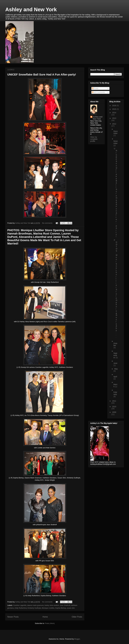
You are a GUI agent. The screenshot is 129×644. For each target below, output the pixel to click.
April (115, 377)
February (115, 393)
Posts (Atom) (50, 623)
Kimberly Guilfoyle (34, 608)
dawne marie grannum (35, 605)
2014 (114, 113)
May (116, 369)
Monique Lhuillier (48, 608)
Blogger (77, 639)
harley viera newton (52, 605)
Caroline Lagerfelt (20, 605)
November (116, 142)
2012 (114, 124)
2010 (114, 407)
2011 (114, 401)
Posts (95, 88)
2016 (114, 106)
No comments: (48, 223)
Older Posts (77, 617)
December (116, 132)
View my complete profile (94, 139)
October (115, 344)
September (115, 355)
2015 (114, 109)
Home (45, 617)
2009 (114, 412)
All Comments (98, 92)
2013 (114, 118)
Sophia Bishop (61, 608)
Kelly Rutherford (21, 608)
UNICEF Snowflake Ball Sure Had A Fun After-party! (42, 75)
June (115, 363)
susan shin (71, 608)
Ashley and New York (31, 9)
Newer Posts (13, 617)
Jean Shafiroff (65, 605)
